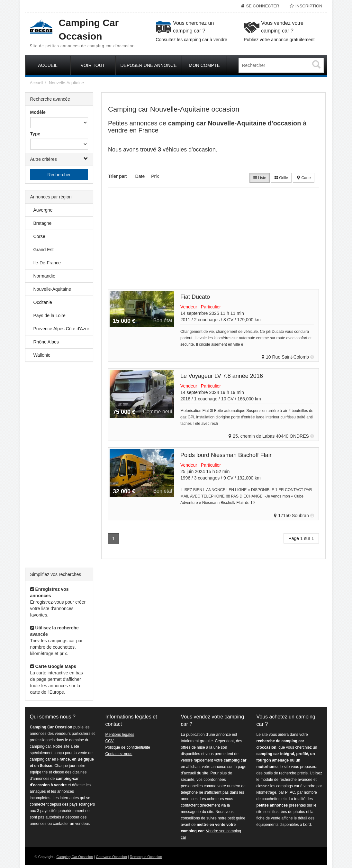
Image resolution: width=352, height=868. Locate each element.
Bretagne (43, 223)
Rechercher (59, 175)
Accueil (37, 83)
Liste (260, 178)
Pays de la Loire (50, 315)
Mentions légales (120, 735)
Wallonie (42, 355)
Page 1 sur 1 (301, 538)
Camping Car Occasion (75, 857)
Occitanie (43, 302)
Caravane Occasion (111, 857)
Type (35, 134)
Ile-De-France (47, 263)
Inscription (309, 6)
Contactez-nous (119, 754)
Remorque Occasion (146, 857)
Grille (281, 178)
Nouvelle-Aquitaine (66, 83)
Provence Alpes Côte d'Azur (61, 329)
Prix (155, 176)
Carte (304, 178)
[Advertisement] (59, 465)
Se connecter (262, 6)
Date (140, 176)
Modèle (38, 112)
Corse (39, 236)
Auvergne (43, 210)
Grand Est (44, 250)
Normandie (44, 276)
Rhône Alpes (46, 342)
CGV (110, 741)
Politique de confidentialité (128, 747)
